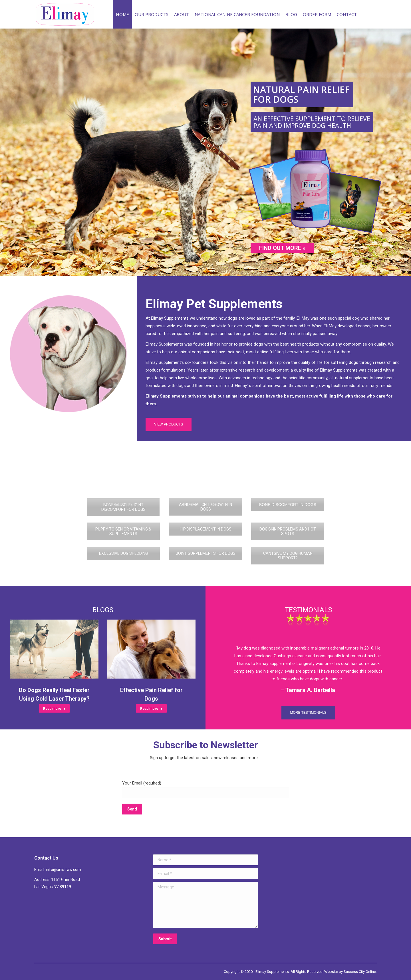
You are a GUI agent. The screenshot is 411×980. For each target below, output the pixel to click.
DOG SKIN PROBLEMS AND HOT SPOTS (288, 531)
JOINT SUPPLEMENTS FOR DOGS (206, 553)
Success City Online (360, 972)
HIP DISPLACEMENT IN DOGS (206, 529)
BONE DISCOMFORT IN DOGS (288, 505)
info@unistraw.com (64, 870)
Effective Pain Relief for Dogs (151, 694)
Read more (54, 709)
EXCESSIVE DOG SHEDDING (123, 553)
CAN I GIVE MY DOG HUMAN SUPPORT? (288, 556)
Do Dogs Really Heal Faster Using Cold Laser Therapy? (54, 694)
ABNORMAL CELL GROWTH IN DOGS (205, 507)
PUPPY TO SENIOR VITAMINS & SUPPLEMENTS (123, 531)
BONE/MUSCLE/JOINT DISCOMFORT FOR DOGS (123, 507)
